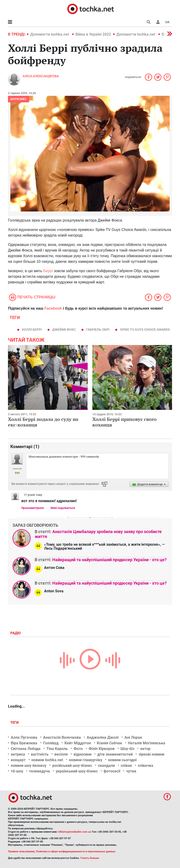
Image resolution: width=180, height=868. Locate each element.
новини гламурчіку (86, 760)
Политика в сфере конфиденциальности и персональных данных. (76, 851)
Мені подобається (63, 508)
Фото (78, 749)
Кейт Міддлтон (78, 743)
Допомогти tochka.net (50, 34)
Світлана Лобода (26, 749)
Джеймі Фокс (64, 330)
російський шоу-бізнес (72, 766)
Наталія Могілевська (147, 743)
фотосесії (112, 771)
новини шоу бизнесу (29, 766)
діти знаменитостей (115, 754)
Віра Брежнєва (24, 743)
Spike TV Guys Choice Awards (145, 330)
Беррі (49, 271)
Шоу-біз (127, 749)
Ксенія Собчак (109, 743)
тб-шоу (17, 771)
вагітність (40, 754)
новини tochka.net (47, 760)
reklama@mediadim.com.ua (74, 832)
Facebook (53, 308)
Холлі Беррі (32, 330)
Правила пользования (21, 851)
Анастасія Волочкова (62, 737)
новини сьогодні (122, 760)
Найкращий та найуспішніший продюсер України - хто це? (109, 560)
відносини (82, 754)
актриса (18, 754)
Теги (15, 723)
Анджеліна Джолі (103, 737)
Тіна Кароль (57, 749)
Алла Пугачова (24, 737)
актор (145, 749)
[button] (158, 22)
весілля (61, 754)
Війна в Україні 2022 (93, 34)
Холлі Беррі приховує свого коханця (124, 422)
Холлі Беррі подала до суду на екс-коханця (43, 422)
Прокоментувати (33, 508)
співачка (146, 766)
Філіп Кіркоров (102, 749)
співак (126, 766)
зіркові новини (151, 754)
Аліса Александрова (41, 76)
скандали (106, 766)
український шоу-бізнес (77, 771)
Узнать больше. (90, 858)
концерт (18, 760)
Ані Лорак (133, 737)
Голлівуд (51, 743)
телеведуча (39, 771)
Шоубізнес (19, 99)
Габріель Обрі (98, 330)
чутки (131, 771)
